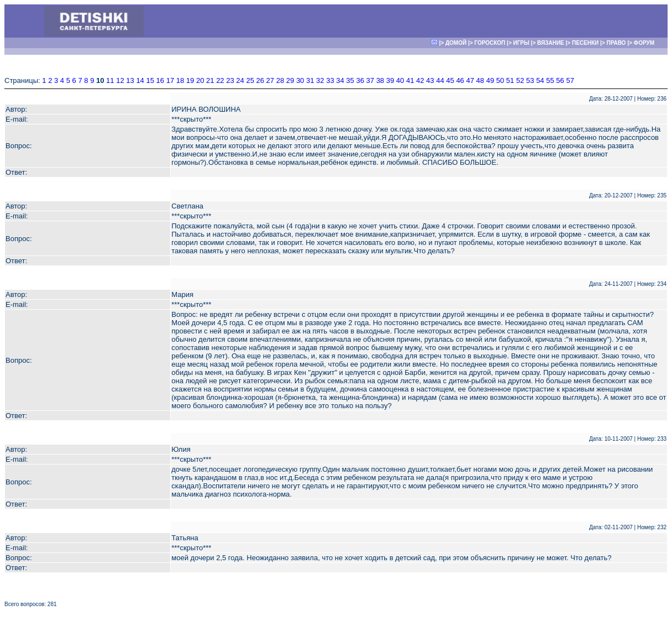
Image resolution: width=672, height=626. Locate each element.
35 (350, 80)
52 (520, 80)
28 (280, 80)
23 (230, 80)
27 (270, 80)
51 (510, 80)
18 (180, 80)
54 (540, 80)
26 (260, 80)
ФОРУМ (644, 43)
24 (240, 80)
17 (170, 80)
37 (370, 80)
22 (220, 80)
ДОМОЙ (456, 43)
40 (400, 80)
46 (460, 80)
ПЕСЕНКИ (585, 43)
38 (380, 80)
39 (390, 80)
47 (470, 80)
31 (310, 80)
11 (110, 80)
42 (420, 80)
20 (200, 80)
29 (290, 80)
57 (570, 80)
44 (440, 80)
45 (450, 80)
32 (320, 80)
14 (140, 80)
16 (160, 80)
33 (330, 80)
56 (560, 80)
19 (190, 80)
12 (120, 80)
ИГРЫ (521, 43)
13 (130, 80)
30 (300, 80)
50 (500, 80)
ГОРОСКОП (490, 43)
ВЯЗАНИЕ (551, 43)
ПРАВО (616, 43)
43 (430, 80)
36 (360, 80)
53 (530, 80)
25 (250, 80)
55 (550, 80)
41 (410, 80)
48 (480, 80)
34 (340, 80)
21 (210, 80)
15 (150, 80)
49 (490, 80)
